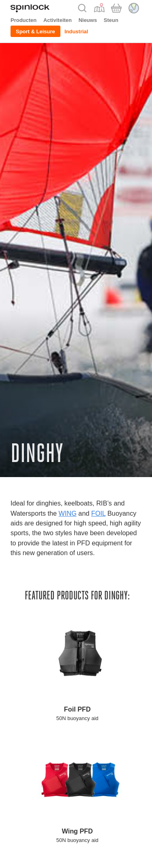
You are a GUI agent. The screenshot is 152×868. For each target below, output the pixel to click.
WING (68, 513)
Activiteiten (58, 20)
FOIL (98, 513)
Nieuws (88, 20)
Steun (111, 20)
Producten (24, 20)
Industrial (76, 31)
